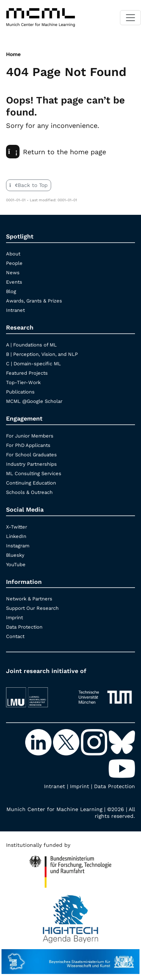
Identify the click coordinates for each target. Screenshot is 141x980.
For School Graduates (31, 455)
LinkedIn (16, 536)
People (14, 263)
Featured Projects (27, 373)
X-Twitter (17, 527)
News (13, 273)
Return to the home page (56, 152)
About (13, 254)
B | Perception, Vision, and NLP (42, 354)
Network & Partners (29, 599)
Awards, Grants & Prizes (34, 301)
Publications (20, 392)
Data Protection (24, 627)
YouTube (16, 564)
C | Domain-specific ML (33, 364)
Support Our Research (32, 608)
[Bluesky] (122, 741)
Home (13, 54)
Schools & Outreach (29, 492)
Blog (11, 291)
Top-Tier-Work (23, 382)
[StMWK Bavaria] (70, 958)
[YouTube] (122, 768)
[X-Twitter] (67, 741)
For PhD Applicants (28, 445)
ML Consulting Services (34, 473)
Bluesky (15, 555)
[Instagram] (95, 741)
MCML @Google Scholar (34, 401)
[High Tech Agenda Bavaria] (70, 869)
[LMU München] (36, 694)
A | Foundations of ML (31, 345)
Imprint (14, 618)
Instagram (18, 546)
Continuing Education (31, 483)
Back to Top (29, 185)
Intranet (15, 310)
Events (14, 282)
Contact (15, 636)
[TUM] (105, 694)
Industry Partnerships (31, 464)
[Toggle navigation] (130, 18)
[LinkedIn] (39, 741)
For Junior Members (30, 436)
